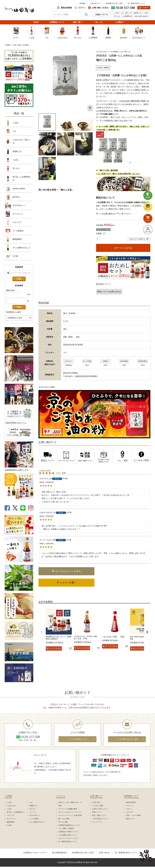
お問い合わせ (104, 853)
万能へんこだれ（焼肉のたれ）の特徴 (70, 804)
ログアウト (130, 812)
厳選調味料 (17, 239)
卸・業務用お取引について (137, 3)
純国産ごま (137, 13)
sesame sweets (19, 188)
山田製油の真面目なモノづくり (69, 825)
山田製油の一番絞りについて (68, 832)
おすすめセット (19, 205)
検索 (86, 14)
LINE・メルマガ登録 (133, 815)
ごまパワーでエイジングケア (68, 838)
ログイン (129, 809)
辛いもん (117, 16)
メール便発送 (18, 231)
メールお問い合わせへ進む (127, 739)
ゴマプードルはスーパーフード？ (70, 812)
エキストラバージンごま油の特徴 (70, 815)
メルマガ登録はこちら (77, 739)
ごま (122, 13)
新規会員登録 (131, 802)
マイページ (130, 806)
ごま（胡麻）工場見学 (66, 828)
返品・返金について (99, 815)
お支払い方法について (100, 809)
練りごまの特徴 (64, 819)
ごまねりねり (11, 806)
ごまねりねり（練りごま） (22, 141)
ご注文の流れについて (100, 819)
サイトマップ (97, 822)
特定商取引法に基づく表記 (114, 3)
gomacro (16, 197)
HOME (36, 22)
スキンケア (17, 222)
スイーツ (33, 812)
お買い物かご (97, 802)
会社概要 (82, 3)
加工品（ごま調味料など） (22, 178)
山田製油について (57, 22)
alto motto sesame (141, 16)
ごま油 (116, 13)
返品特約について (103, 284)
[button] (42, 632)
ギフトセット (18, 214)
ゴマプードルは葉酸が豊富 (68, 809)
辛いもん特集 (63, 822)
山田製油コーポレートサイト (35, 853)
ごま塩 (146, 13)
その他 (15, 256)
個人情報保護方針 (59, 853)
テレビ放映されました (22, 248)
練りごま (129, 13)
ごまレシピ (98, 22)
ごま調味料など (128, 16)
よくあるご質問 (98, 806)
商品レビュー (131, 819)
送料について (97, 812)
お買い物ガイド (95, 3)
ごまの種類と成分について (68, 835)
